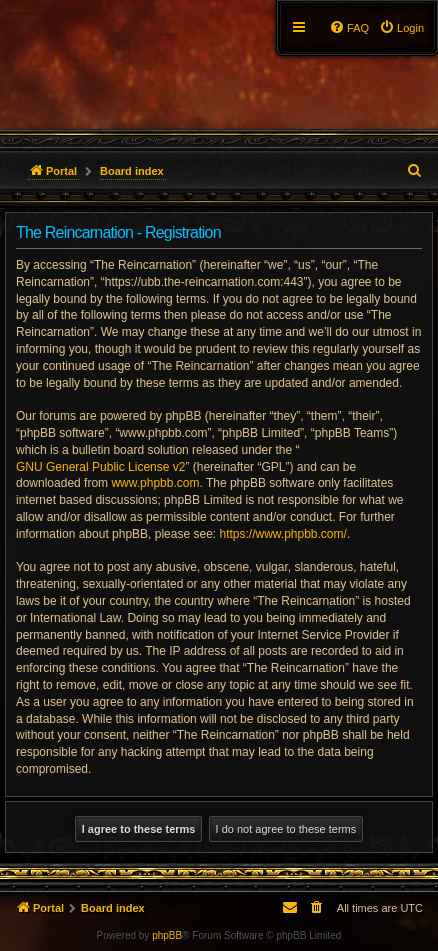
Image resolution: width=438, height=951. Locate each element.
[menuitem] (401, 28)
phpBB (167, 935)
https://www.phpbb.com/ (282, 534)
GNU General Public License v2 (100, 467)
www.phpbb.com (155, 483)
